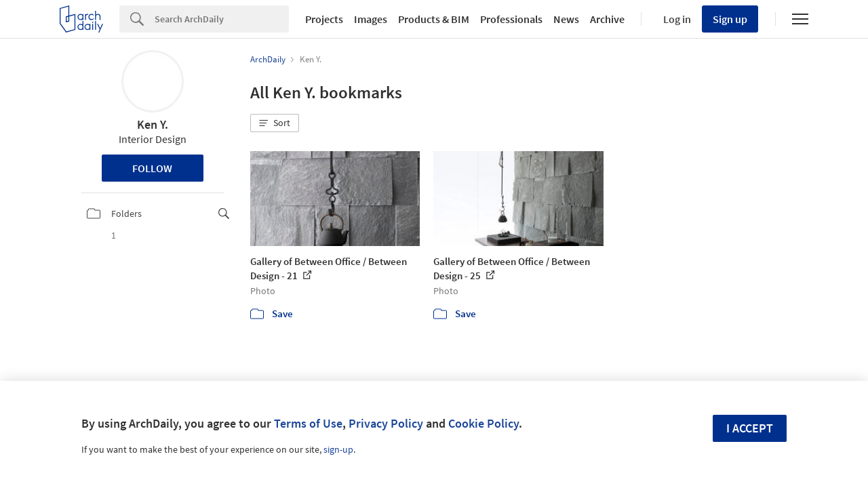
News (566, 19)
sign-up (338, 449)
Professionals (511, 19)
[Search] (222, 19)
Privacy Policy (386, 423)
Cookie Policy (484, 423)
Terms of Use (308, 423)
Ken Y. (153, 124)
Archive (607, 19)
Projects (324, 19)
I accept (750, 428)
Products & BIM (434, 19)
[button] (275, 123)
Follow (152, 168)
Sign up (730, 19)
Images (371, 19)
